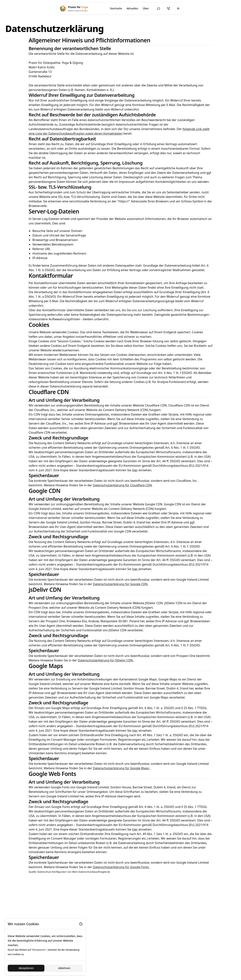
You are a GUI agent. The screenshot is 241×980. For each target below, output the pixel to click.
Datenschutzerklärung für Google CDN (120, 584)
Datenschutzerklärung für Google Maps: (121, 768)
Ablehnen (64, 968)
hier (135, 470)
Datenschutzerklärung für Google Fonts (121, 867)
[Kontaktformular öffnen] (159, 8)
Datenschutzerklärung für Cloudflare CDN (122, 485)
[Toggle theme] (178, 8)
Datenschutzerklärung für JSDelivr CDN (106, 660)
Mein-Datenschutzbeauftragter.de (91, 872)
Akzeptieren (26, 968)
